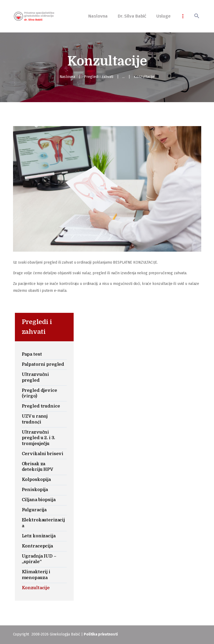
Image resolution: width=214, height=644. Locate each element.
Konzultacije (36, 588)
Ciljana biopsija (39, 500)
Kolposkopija (36, 480)
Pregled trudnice (41, 406)
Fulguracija (34, 510)
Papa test (32, 354)
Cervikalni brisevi (43, 454)
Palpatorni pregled (43, 364)
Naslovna (67, 77)
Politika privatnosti (101, 634)
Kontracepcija (37, 546)
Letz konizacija (39, 536)
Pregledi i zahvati (99, 77)
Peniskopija (35, 490)
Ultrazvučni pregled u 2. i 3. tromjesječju (39, 438)
